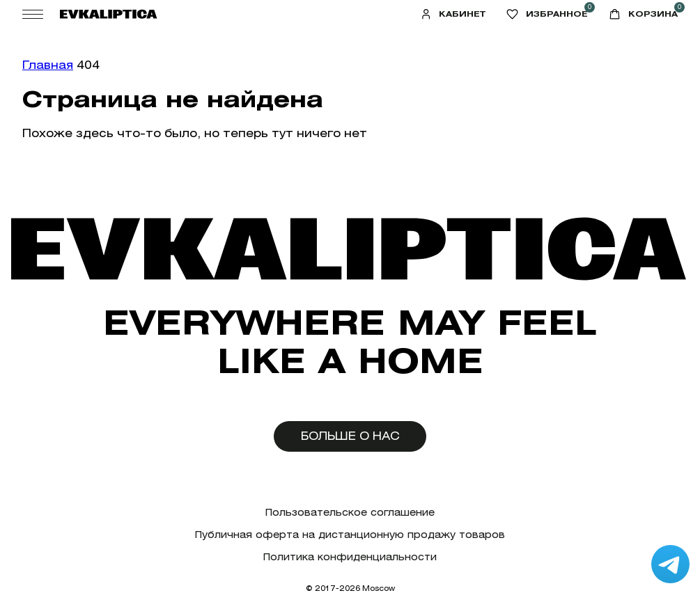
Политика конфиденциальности (350, 557)
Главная (48, 65)
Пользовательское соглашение (350, 513)
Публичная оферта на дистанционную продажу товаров (350, 535)
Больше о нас (350, 436)
